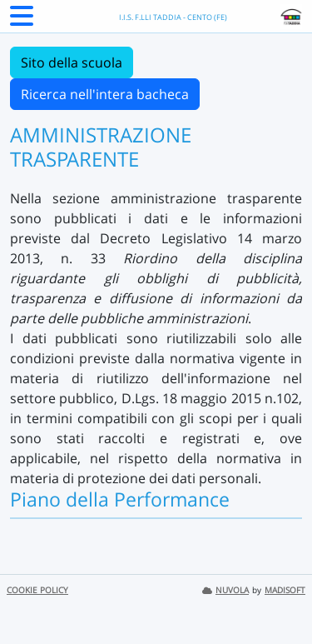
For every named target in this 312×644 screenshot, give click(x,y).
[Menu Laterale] (22, 21)
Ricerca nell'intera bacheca (105, 94)
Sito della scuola (72, 62)
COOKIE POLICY (37, 590)
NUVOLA (225, 590)
